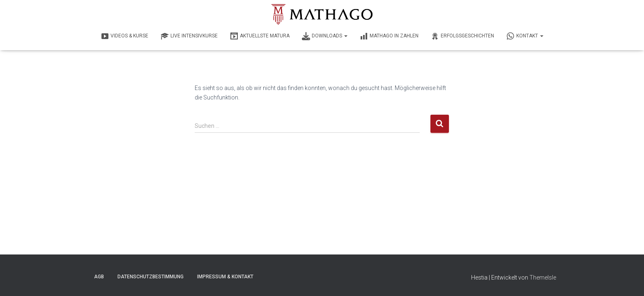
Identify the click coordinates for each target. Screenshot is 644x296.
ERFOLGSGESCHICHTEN (462, 36)
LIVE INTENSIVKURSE (189, 36)
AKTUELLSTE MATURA (260, 36)
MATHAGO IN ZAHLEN (389, 36)
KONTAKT (525, 36)
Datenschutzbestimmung (151, 277)
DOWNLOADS (325, 36)
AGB (99, 277)
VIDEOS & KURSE (124, 36)
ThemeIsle (543, 277)
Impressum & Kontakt (225, 277)
